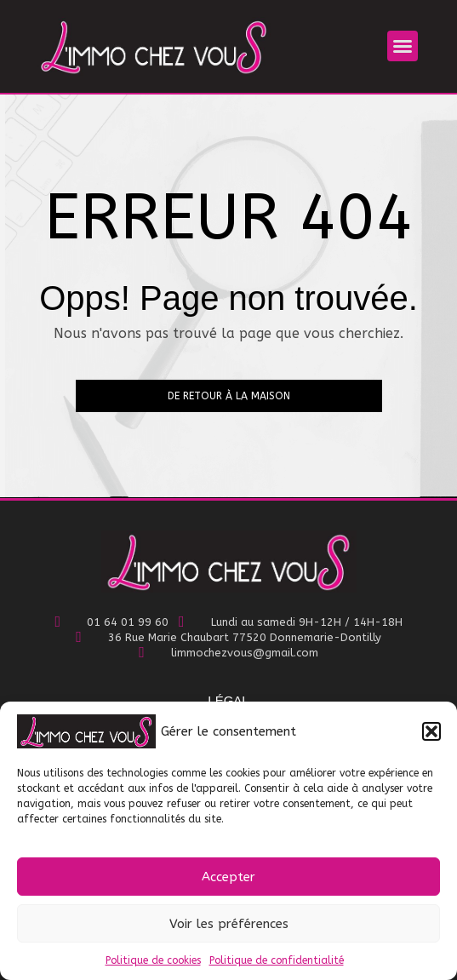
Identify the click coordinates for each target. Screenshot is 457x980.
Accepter (228, 877)
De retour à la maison (229, 396)
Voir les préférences (229, 924)
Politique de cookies (153, 960)
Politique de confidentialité (277, 960)
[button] (431, 731)
